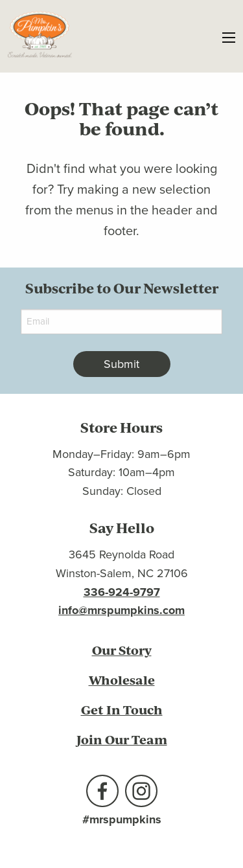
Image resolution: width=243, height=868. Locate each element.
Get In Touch (122, 710)
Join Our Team (122, 739)
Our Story (122, 650)
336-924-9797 (122, 592)
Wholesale (122, 680)
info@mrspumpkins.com (121, 610)
